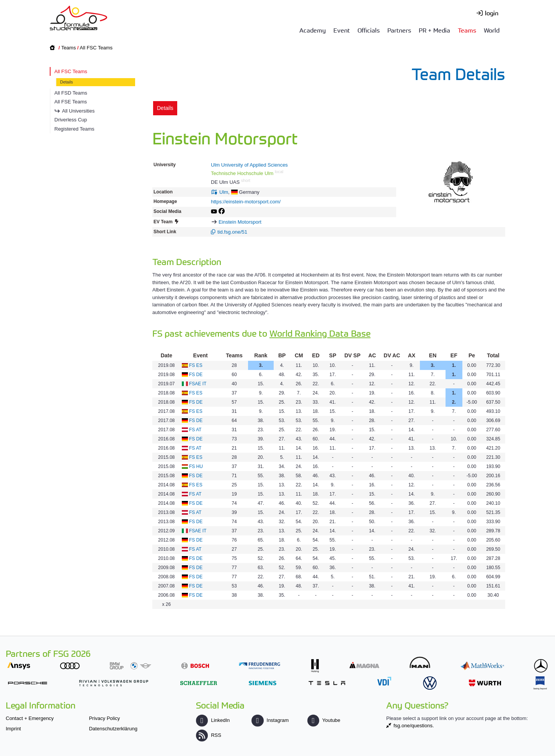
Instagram (270, 720)
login (492, 13)
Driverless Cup (71, 120)
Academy (313, 30)
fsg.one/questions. (414, 726)
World (492, 30)
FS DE (196, 375)
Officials (369, 30)
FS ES (196, 365)
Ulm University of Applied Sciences (249, 165)
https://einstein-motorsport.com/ (246, 202)
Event (342, 30)
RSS (209, 735)
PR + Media (434, 30)
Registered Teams (74, 129)
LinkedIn (213, 720)
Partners (399, 30)
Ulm (224, 192)
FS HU (196, 466)
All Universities (78, 111)
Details (67, 82)
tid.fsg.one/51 (232, 232)
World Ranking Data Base (320, 333)
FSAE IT (198, 384)
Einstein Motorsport (240, 222)
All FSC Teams (96, 48)
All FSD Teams (71, 93)
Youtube (324, 720)
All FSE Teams (71, 102)
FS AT (195, 430)
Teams (467, 30)
